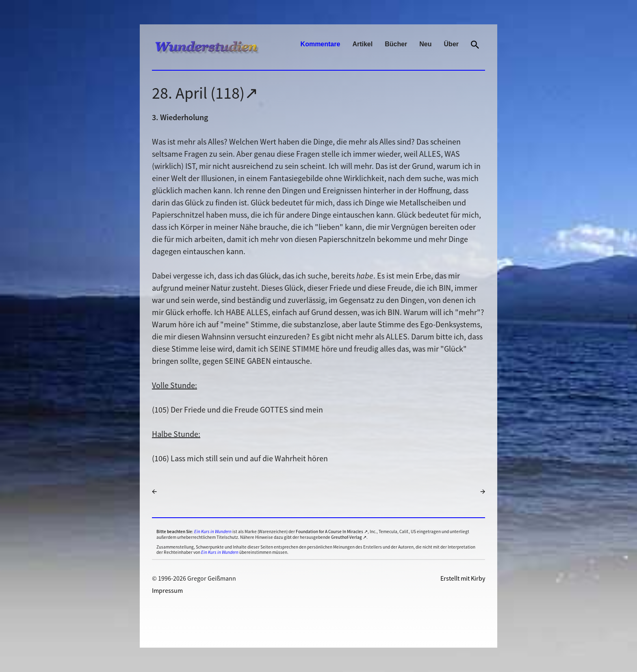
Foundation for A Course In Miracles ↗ (332, 532)
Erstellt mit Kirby (463, 578)
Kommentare (321, 44)
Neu (425, 44)
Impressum (167, 590)
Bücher (396, 44)
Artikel (362, 44)
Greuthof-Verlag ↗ (349, 537)
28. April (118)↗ (205, 93)
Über (451, 44)
